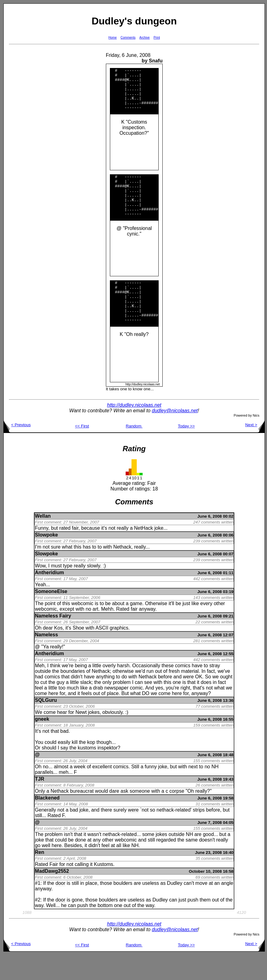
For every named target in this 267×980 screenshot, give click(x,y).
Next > (255, 450)
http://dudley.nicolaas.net (134, 430)
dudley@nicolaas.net (175, 436)
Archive (145, 38)
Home (113, 38)
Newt (81, 737)
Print (157, 38)
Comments (128, 38)
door (60, 908)
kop (91, 767)
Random (134, 451)
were (188, 702)
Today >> (186, 451)
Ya (46, 672)
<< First (82, 451)
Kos (58, 653)
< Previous (17, 450)
